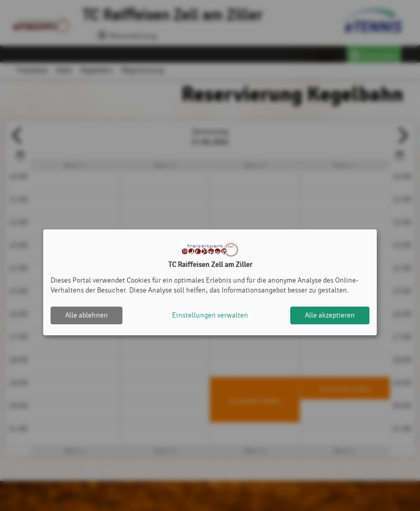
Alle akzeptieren (330, 315)
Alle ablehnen (87, 315)
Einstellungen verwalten (210, 315)
